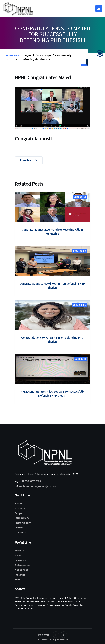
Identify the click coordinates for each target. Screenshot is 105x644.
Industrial (20, 575)
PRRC (18, 580)
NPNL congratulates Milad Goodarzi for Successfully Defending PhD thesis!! (52, 394)
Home (10, 55)
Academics (21, 570)
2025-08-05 (79, 305)
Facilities (20, 551)
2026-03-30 (79, 251)
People (19, 513)
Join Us (19, 528)
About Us (20, 508)
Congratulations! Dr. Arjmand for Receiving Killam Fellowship (52, 232)
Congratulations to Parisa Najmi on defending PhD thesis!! (52, 340)
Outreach (20, 560)
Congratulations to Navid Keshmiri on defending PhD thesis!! (52, 286)
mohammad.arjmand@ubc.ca (38, 486)
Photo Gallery (23, 523)
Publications (22, 518)
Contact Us (21, 532)
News (17, 55)
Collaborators (23, 565)
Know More (29, 160)
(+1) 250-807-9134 (30, 481)
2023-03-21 (80, 197)
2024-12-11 (80, 359)
